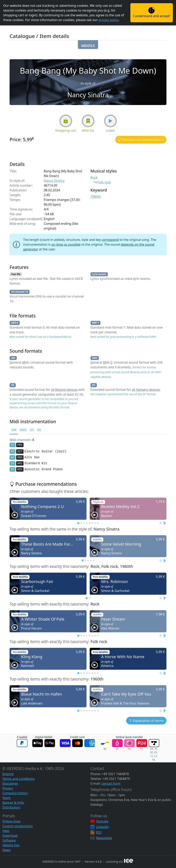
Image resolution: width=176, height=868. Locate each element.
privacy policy (109, 20)
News (6, 850)
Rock (94, 177)
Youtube (102, 821)
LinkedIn (103, 827)
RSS (99, 832)
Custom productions (18, 826)
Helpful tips (11, 845)
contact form (111, 783)
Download (10, 836)
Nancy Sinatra (54, 181)
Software (9, 840)
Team (6, 798)
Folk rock (104, 182)
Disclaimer (10, 783)
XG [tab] (39, 430)
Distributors (11, 807)
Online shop (11, 821)
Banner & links (13, 803)
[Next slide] (164, 523)
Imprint (8, 774)
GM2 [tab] (23, 430)
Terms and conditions (18, 779)
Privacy (8, 788)
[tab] (78, 523)
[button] (88, 45)
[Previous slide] (160, 523)
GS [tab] (32, 430)
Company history (15, 793)
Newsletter (104, 838)
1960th (96, 197)
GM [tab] (14, 430)
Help (6, 831)
